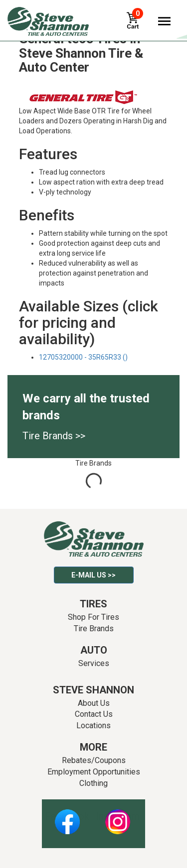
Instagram (118, 816)
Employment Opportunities (94, 772)
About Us (94, 703)
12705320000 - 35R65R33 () (83, 357)
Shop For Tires (93, 617)
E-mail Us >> (93, 575)
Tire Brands (94, 628)
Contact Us (94, 714)
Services (94, 663)
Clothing (93, 783)
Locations (93, 725)
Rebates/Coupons (94, 760)
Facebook (67, 816)
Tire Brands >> (54, 436)
